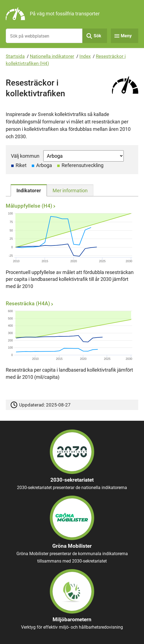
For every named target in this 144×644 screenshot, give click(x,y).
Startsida (15, 56)
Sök (97, 36)
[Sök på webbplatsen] (44, 36)
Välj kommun (25, 156)
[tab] (29, 190)
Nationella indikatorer (52, 56)
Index (85, 56)
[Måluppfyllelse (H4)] (71, 248)
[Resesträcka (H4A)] (71, 342)
